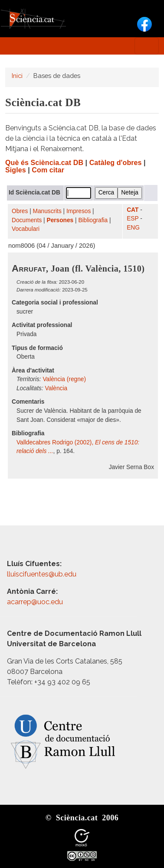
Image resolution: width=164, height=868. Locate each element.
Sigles (16, 170)
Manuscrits (47, 211)
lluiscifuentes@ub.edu (43, 574)
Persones (60, 220)
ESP (133, 219)
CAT (133, 210)
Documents (27, 220)
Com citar (48, 170)
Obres (20, 211)
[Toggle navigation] (147, 46)
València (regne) (64, 379)
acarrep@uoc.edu (35, 602)
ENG (133, 228)
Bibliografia (93, 220)
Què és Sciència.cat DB (44, 163)
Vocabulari (26, 229)
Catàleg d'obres (116, 163)
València (56, 388)
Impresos (79, 211)
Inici (17, 76)
